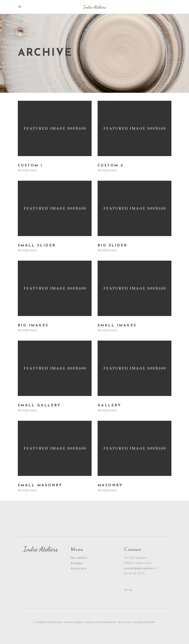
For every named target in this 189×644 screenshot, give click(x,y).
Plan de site (124, 622)
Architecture (27, 170)
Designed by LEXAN (144, 622)
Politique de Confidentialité (100, 622)
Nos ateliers (79, 558)
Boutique (77, 563)
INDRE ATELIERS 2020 (49, 622)
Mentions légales (74, 622)
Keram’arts (78, 568)
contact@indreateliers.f (140, 568)
